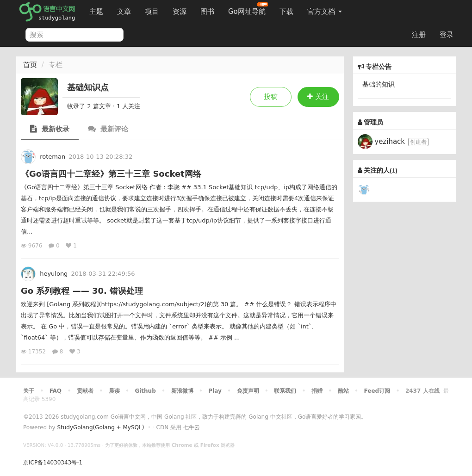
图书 (207, 12)
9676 (32, 246)
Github (145, 391)
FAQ (56, 391)
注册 (419, 35)
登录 (447, 35)
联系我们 (285, 391)
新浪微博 (182, 391)
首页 (30, 65)
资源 (180, 12)
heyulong (54, 274)
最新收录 (50, 129)
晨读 (114, 391)
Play (215, 391)
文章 (124, 12)
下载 (286, 12)
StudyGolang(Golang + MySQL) (100, 427)
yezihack (382, 142)
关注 (318, 97)
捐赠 (317, 391)
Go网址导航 (248, 9)
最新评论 (108, 129)
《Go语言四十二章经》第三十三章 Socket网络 (111, 174)
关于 (29, 391)
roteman (53, 157)
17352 (34, 352)
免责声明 (248, 391)
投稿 (271, 97)
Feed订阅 (377, 391)
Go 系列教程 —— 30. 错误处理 (82, 291)
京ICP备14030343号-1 (53, 463)
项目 (152, 12)
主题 (96, 12)
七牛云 (192, 427)
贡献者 (85, 391)
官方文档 (325, 12)
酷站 (343, 391)
